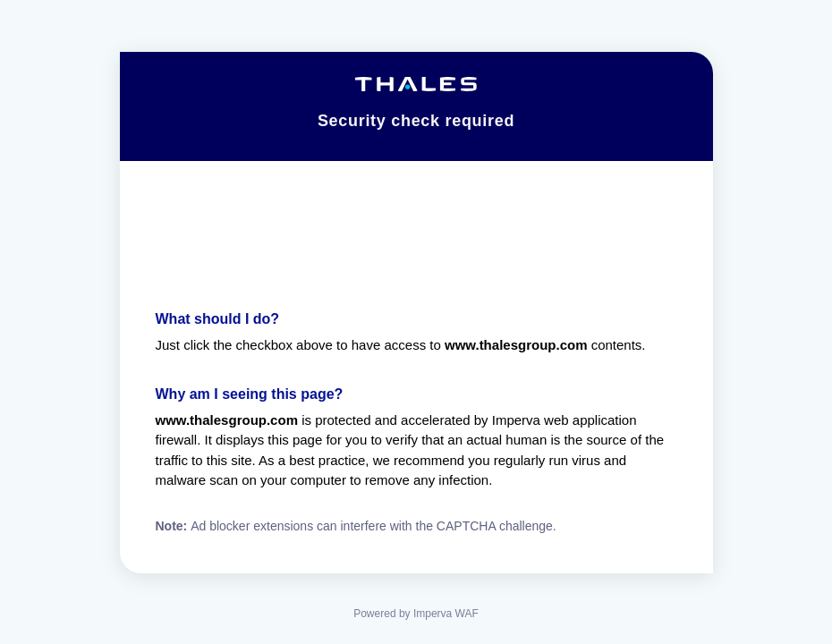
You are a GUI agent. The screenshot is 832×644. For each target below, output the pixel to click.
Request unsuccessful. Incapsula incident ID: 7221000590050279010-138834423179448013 (416, 322)
